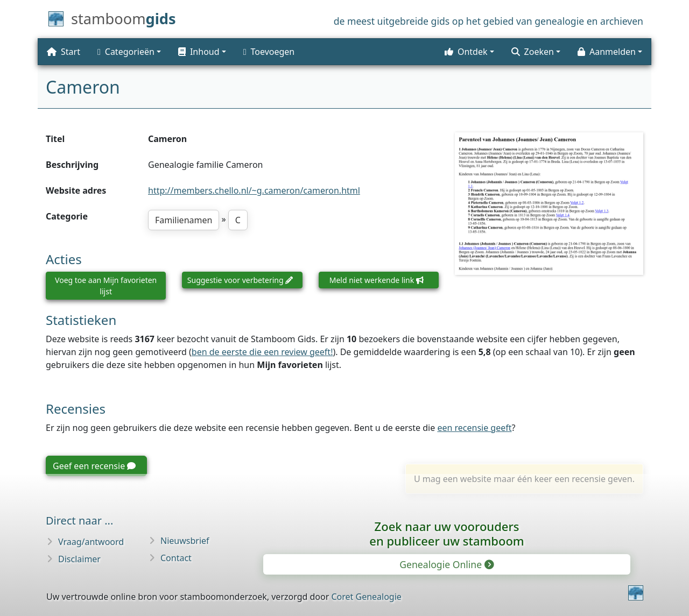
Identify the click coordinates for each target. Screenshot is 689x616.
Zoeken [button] (533, 52)
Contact (176, 558)
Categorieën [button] (126, 52)
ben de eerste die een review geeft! (262, 352)
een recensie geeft (474, 428)
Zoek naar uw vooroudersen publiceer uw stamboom (447, 533)
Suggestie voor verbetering (240, 280)
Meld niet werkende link (377, 280)
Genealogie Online (446, 564)
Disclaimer (79, 559)
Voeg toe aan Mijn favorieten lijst (106, 286)
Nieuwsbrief (185, 541)
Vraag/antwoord (91, 542)
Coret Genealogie (366, 597)
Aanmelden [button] (607, 52)
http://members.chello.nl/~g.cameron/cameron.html (254, 190)
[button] (202, 52)
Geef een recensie (94, 466)
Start (64, 52)
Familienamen (184, 220)
